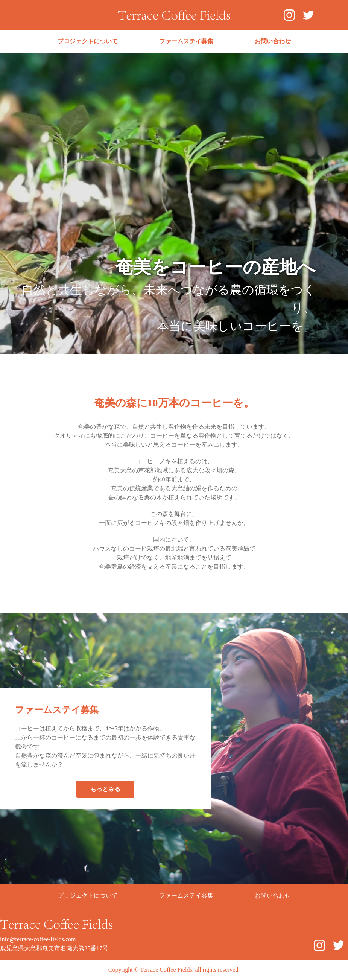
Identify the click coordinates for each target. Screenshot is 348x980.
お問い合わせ (273, 41)
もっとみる (105, 789)
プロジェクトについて (88, 41)
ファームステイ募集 (186, 41)
